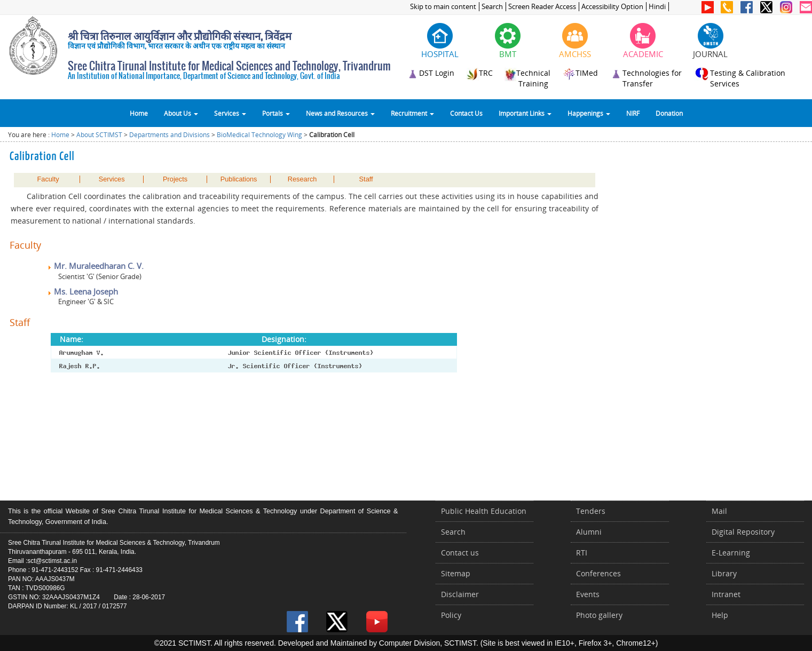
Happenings (589, 113)
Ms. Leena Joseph (82, 291)
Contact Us (466, 113)
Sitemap (456, 573)
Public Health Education (484, 511)
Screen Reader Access (542, 7)
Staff (366, 179)
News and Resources (340, 113)
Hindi (657, 7)
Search (492, 7)
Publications (239, 179)
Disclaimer (460, 594)
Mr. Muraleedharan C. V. (95, 266)
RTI (582, 553)
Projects (175, 179)
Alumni (589, 532)
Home (139, 113)
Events (588, 594)
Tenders (591, 511)
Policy (451, 615)
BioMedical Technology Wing (259, 135)
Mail (719, 511)
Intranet (726, 594)
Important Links (525, 113)
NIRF (633, 113)
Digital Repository (743, 532)
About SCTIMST (99, 135)
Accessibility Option (612, 7)
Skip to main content (443, 7)
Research (302, 179)
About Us (181, 113)
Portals (276, 113)
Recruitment (412, 113)
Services (230, 113)
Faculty (48, 179)
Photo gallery (599, 615)
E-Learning (731, 553)
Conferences (598, 573)
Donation (669, 113)
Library (724, 573)
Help (720, 615)
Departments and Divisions (170, 135)
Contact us (460, 553)
